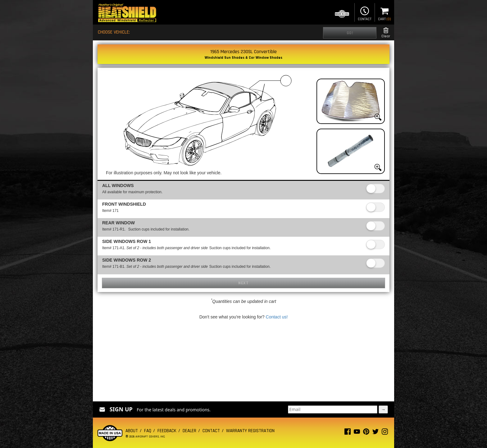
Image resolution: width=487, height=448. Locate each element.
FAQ (148, 431)
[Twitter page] (375, 433)
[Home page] (127, 14)
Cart (385, 13)
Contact (365, 13)
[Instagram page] (385, 433)
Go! (350, 33)
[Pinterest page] (366, 433)
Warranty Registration (250, 431)
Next (243, 283)
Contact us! (277, 317)
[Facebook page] (348, 433)
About (132, 431)
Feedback (167, 431)
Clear (386, 33)
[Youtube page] (357, 433)
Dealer (189, 431)
